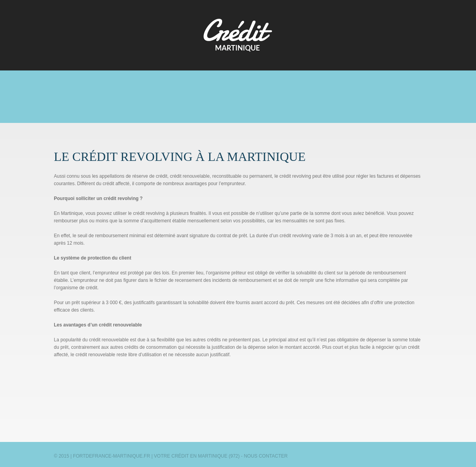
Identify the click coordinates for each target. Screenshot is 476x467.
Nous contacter (266, 456)
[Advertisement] (238, 97)
